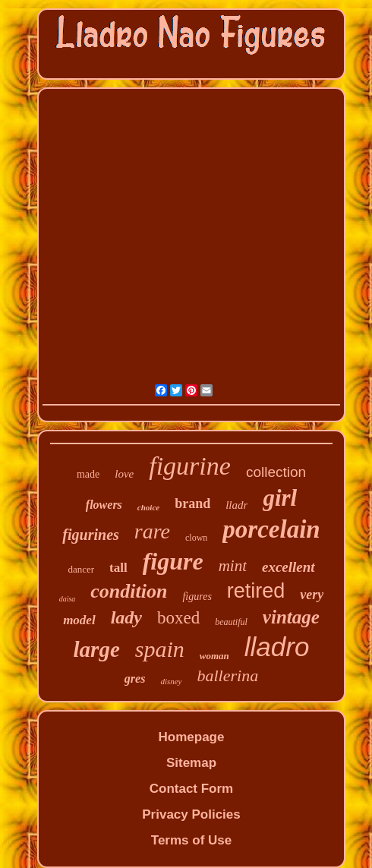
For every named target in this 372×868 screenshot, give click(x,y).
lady (126, 617)
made (88, 474)
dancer (81, 569)
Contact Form (192, 789)
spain (160, 649)
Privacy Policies (191, 814)
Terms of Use (191, 840)
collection (276, 472)
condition (129, 591)
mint (233, 566)
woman (214, 656)
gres (135, 679)
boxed (178, 618)
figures (197, 597)
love (124, 474)
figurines (90, 535)
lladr (236, 505)
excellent (288, 567)
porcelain (271, 529)
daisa (68, 599)
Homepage (192, 737)
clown (196, 538)
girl (280, 498)
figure (173, 561)
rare (152, 531)
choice (148, 507)
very (312, 595)
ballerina (228, 675)
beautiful (231, 622)
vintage (291, 617)
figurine (190, 466)
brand (192, 503)
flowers (104, 505)
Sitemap (191, 763)
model (79, 620)
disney (171, 681)
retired (256, 591)
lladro (277, 647)
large (97, 649)
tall (118, 568)
